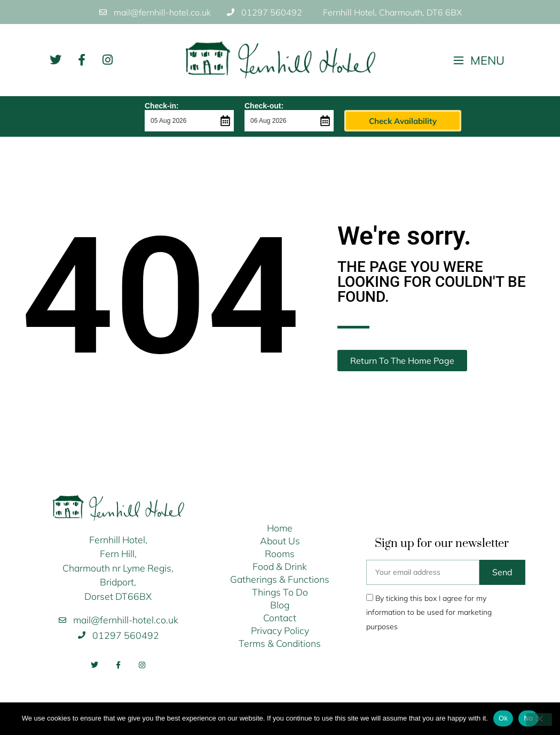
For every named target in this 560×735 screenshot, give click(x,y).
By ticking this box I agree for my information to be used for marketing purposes (429, 612)
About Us (280, 541)
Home (280, 528)
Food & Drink (280, 566)
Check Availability (380, 121)
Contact (280, 617)
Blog (280, 605)
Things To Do (280, 592)
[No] (539, 720)
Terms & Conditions (280, 643)
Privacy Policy (280, 630)
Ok (503, 718)
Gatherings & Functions (280, 579)
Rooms (280, 553)
